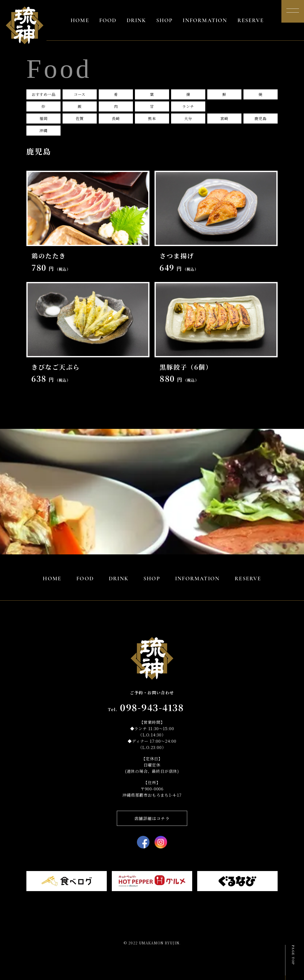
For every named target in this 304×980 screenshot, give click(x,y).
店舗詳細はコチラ (152, 818)
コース (80, 94)
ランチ (188, 106)
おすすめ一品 (44, 94)
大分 (188, 118)
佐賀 (80, 118)
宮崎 (224, 118)
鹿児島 (260, 118)
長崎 (116, 118)
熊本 (152, 118)
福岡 (43, 118)
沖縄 (43, 130)
